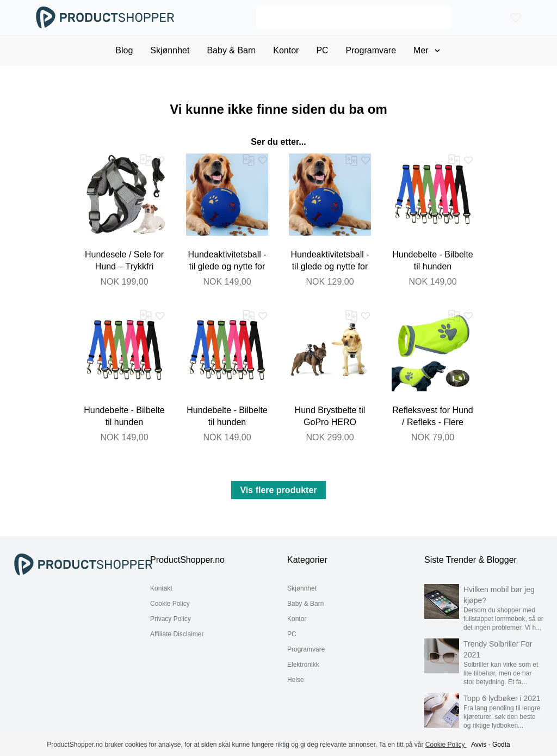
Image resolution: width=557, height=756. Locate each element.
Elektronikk (303, 665)
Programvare (306, 649)
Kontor (297, 619)
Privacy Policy (171, 619)
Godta (501, 745)
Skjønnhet (302, 588)
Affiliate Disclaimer (177, 634)
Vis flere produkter (278, 490)
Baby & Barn (305, 604)
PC (292, 634)
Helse (296, 680)
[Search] (353, 17)
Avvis (479, 745)
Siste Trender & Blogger (471, 560)
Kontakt (161, 588)
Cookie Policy (170, 604)
